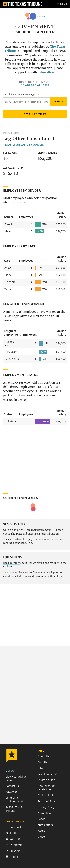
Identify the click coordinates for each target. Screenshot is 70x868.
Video (41, 837)
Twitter (12, 833)
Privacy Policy (46, 807)
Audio (42, 831)
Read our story (11, 563)
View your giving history (16, 778)
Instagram (14, 845)
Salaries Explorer (35, 32)
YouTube (13, 839)
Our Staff (44, 762)
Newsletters (45, 825)
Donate (10, 770)
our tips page (26, 539)
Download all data (35, 85)
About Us (44, 756)
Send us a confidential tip (15, 799)
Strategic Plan (46, 780)
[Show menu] (62, 4)
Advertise (11, 792)
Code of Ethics (47, 795)
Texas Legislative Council (24, 145)
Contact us (12, 786)
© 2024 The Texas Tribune (17, 809)
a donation (46, 72)
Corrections (45, 813)
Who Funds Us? (47, 774)
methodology (54, 576)
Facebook (14, 827)
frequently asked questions (48, 573)
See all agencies (35, 114)
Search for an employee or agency (21, 95)
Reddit (12, 857)
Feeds (42, 819)
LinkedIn (13, 851)
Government (35, 26)
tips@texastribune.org (46, 534)
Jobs (41, 768)
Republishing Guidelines (46, 788)
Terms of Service (48, 801)
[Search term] (27, 102)
